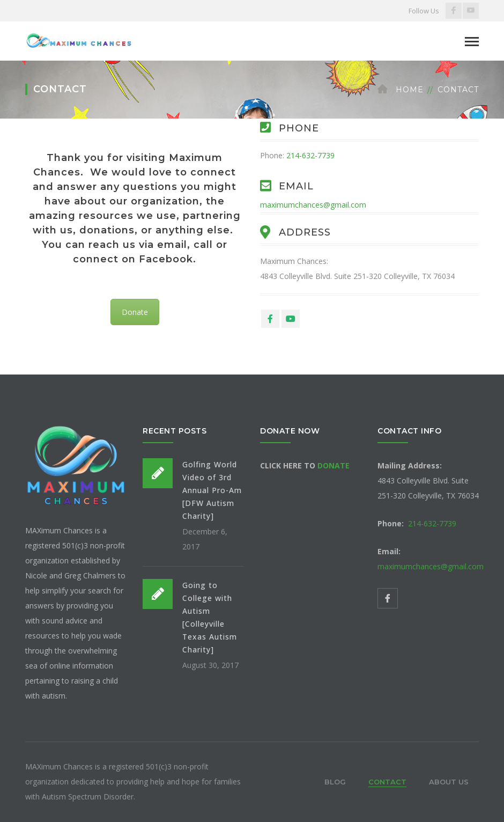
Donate (135, 312)
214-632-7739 (310, 155)
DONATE (333, 465)
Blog (335, 782)
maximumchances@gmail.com (313, 205)
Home (410, 90)
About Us (449, 782)
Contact (387, 782)
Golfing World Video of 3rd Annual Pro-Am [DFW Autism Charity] (212, 490)
